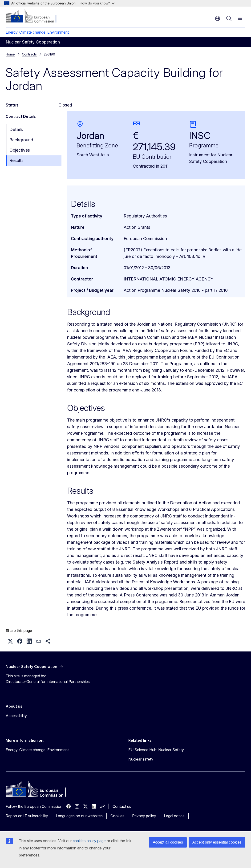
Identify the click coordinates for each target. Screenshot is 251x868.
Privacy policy (144, 816)
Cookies (117, 816)
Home (10, 54)
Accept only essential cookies (217, 842)
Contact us (122, 806)
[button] (10, 641)
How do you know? (97, 3)
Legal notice (174, 816)
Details (16, 129)
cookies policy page (89, 841)
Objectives (20, 150)
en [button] (218, 18)
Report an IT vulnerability (27, 816)
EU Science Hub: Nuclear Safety (156, 750)
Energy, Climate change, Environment (37, 32)
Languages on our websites (79, 816)
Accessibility (16, 716)
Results (16, 160)
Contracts (29, 54)
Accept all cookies (168, 842)
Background (21, 140)
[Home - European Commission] (34, 16)
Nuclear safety (141, 759)
